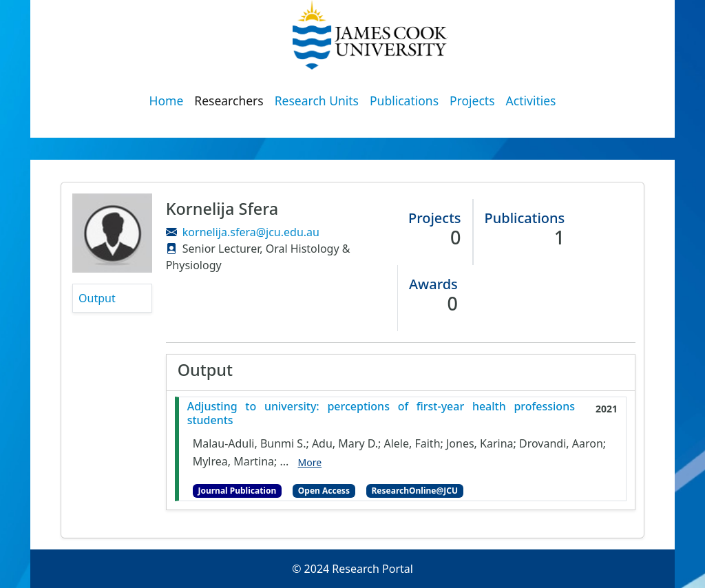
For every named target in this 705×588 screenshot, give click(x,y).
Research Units (317, 101)
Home (167, 101)
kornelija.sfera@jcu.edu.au (251, 232)
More (310, 462)
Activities (531, 101)
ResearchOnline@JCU (415, 491)
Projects (472, 101)
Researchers (229, 101)
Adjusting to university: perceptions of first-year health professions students (381, 413)
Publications (404, 101)
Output (97, 298)
